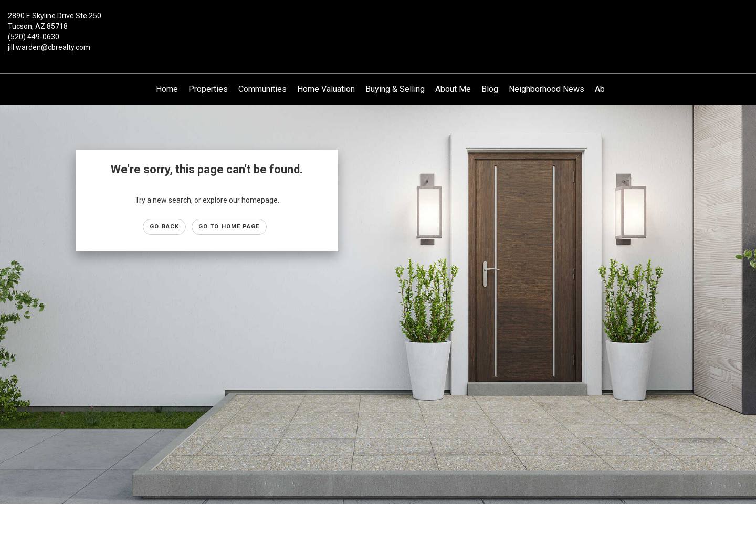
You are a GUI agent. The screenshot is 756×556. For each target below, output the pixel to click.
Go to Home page (229, 227)
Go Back (164, 227)
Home (167, 89)
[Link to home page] (378, 24)
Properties (208, 89)
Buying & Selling (395, 89)
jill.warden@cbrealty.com (49, 47)
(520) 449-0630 (34, 37)
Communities (262, 89)
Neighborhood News (547, 89)
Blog (490, 89)
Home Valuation (326, 89)
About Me (453, 89)
